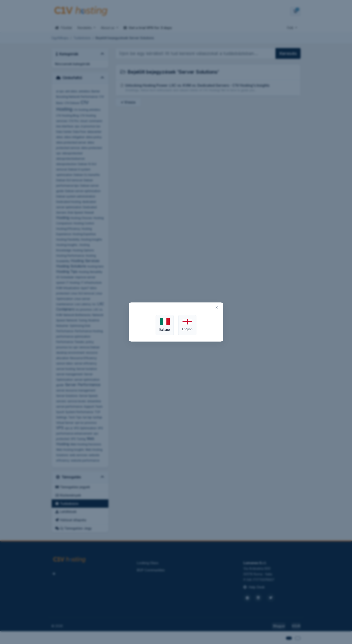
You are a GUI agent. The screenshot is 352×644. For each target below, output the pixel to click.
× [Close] (217, 307)
